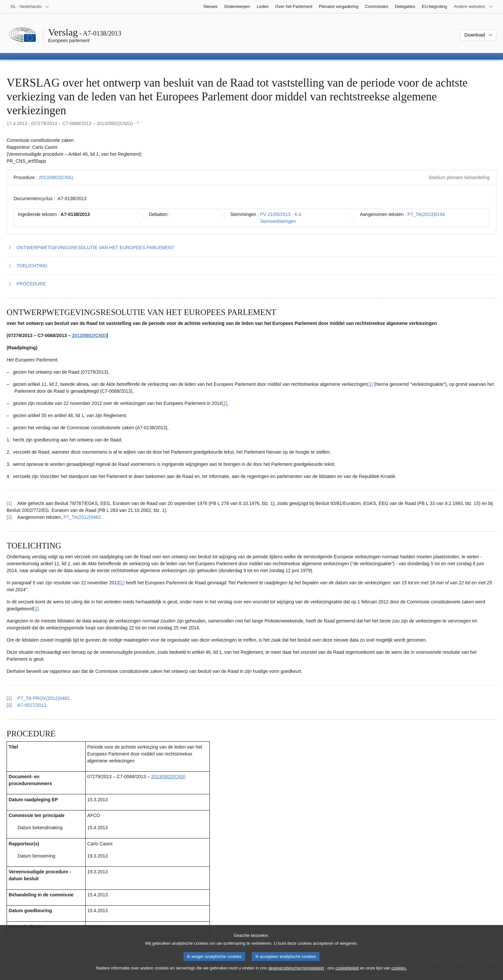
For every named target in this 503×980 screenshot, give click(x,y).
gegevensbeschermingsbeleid (296, 974)
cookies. (399, 974)
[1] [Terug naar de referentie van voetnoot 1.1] (9, 503)
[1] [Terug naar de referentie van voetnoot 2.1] (9, 698)
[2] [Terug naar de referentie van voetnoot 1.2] (9, 517)
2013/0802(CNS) (56, 177)
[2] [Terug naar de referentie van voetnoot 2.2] (9, 705)
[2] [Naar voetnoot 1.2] (225, 403)
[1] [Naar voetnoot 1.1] (370, 384)
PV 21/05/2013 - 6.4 (280, 214)
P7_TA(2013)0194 (426, 214)
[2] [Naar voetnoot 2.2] (36, 609)
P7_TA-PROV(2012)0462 (43, 698)
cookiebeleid (347, 974)
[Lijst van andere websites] (473, 7)
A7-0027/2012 (32, 705)
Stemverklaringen (278, 221)
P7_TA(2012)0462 (82, 517)
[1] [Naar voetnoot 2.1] (122, 583)
